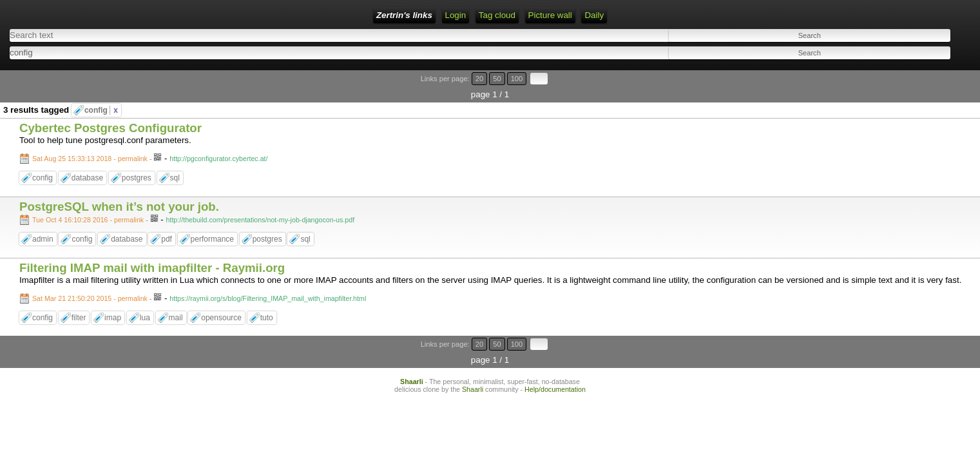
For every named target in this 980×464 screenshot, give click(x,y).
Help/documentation (555, 351)
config (101, 88)
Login (207, 15)
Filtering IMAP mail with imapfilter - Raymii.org (152, 245)
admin (43, 217)
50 (920, 72)
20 (908, 72)
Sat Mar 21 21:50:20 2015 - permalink (90, 276)
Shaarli (412, 343)
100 (934, 72)
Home (173, 15)
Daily (398, 15)
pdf (167, 217)
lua (145, 295)
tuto (267, 295)
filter (79, 295)
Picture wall (354, 15)
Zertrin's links (120, 15)
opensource (221, 295)
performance (212, 217)
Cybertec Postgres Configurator (110, 106)
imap (113, 295)
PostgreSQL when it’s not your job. (119, 185)
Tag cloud (301, 15)
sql (175, 156)
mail (176, 295)
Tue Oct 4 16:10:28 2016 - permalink (88, 198)
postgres (137, 156)
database (87, 156)
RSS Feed (250, 15)
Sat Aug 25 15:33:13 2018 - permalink (90, 137)
